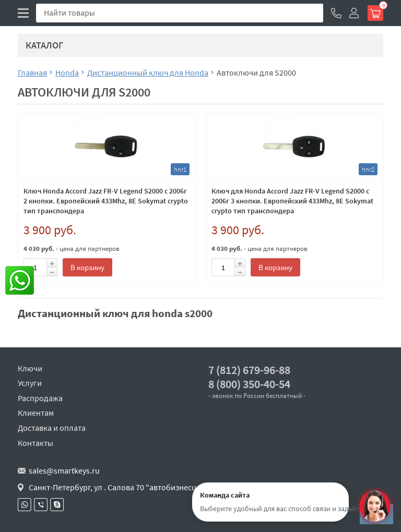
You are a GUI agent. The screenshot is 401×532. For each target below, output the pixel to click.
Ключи (30, 368)
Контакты (36, 443)
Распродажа (40, 398)
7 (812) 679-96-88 (249, 370)
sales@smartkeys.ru (64, 470)
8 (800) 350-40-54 (249, 384)
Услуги (30, 383)
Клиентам (36, 413)
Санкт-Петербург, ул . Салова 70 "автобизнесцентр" (123, 487)
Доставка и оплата (52, 428)
